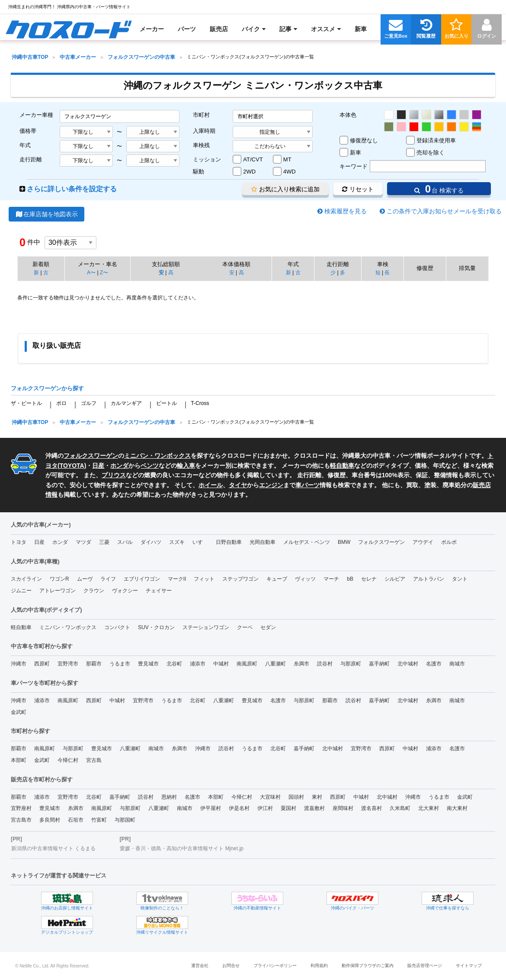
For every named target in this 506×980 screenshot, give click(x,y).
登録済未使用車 (436, 140)
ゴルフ (89, 403)
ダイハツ (151, 542)
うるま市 (120, 664)
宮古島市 (21, 820)
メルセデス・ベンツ (307, 542)
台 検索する (439, 189)
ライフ (108, 579)
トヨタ (19, 542)
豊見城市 (148, 664)
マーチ (331, 579)
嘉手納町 (379, 664)
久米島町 (400, 808)
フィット (204, 579)
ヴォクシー (125, 591)
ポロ (61, 403)
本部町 (19, 760)
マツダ (83, 542)
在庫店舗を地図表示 (46, 214)
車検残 (201, 145)
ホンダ (119, 466)
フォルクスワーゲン (91, 456)
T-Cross (200, 403)
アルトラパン (429, 579)
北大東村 (429, 808)
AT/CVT (253, 159)
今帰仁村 (68, 760)
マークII (177, 579)
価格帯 (28, 131)
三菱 (104, 542)
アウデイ (423, 542)
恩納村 (169, 797)
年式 (25, 145)
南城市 (457, 664)
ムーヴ (85, 579)
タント (460, 579)
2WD (249, 172)
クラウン (94, 591)
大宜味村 (270, 797)
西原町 (42, 664)
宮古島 (94, 760)
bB (350, 579)
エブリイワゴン (142, 579)
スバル (125, 542)
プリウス (114, 475)
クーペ (245, 627)
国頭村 (296, 797)
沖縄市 (19, 664)
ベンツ (150, 466)
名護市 (434, 664)
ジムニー (21, 591)
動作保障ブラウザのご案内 (368, 966)
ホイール (211, 485)
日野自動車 (229, 542)
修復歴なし (364, 140)
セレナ (369, 579)
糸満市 (301, 664)
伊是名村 (239, 808)
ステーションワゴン (206, 627)
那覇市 (94, 664)
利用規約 (319, 966)
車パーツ (307, 485)
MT (287, 159)
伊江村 (265, 808)
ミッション (207, 159)
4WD (290, 172)
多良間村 (50, 820)
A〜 (91, 273)
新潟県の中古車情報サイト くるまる (53, 848)
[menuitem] (69, 29)
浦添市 (198, 664)
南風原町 (247, 664)
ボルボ (449, 542)
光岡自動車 (263, 542)
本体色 (348, 115)
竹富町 (99, 820)
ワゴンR (59, 579)
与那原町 (351, 664)
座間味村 (343, 808)
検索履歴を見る (346, 211)
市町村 (201, 115)
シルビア (395, 579)
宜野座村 (21, 808)
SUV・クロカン (156, 627)
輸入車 (186, 466)
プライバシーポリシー (275, 966)
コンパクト (117, 627)
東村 (317, 797)
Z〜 (104, 273)
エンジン (271, 485)
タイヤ (238, 485)
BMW (344, 542)
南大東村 (457, 808)
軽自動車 (342, 466)
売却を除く (431, 153)
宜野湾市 (68, 664)
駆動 (199, 172)
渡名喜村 (371, 808)
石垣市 (76, 820)
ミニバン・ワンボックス (157, 456)
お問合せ (231, 966)
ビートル (167, 403)
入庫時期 (204, 131)
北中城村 (408, 664)
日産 (98, 466)
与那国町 (125, 820)
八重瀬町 (275, 664)
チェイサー (159, 591)
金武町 (19, 712)
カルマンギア (126, 403)
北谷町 (174, 664)
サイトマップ (469, 966)
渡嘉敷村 (314, 808)
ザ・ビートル (26, 403)
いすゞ (200, 542)
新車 (355, 153)
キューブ (277, 579)
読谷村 (325, 664)
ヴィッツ (305, 579)
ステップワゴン (240, 579)
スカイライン (26, 579)
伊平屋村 (211, 808)
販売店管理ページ (425, 966)
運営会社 (200, 966)
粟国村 (288, 808)
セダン (268, 627)
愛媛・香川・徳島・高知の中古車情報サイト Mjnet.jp (181, 848)
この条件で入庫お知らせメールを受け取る (444, 211)
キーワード (354, 166)
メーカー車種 (36, 115)
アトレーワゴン (58, 591)
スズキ (177, 542)
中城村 (221, 664)
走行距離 (31, 159)
